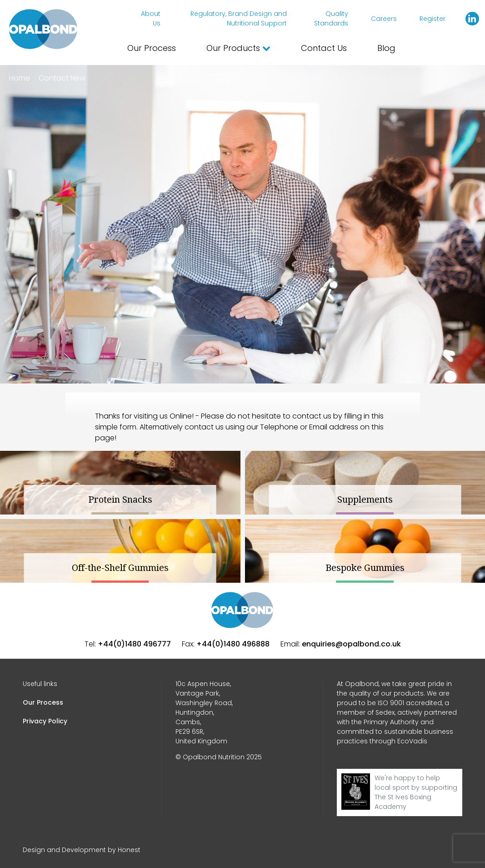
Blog (386, 48)
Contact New (62, 78)
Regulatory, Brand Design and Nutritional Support (239, 18)
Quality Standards (331, 18)
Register (432, 19)
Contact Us (324, 48)
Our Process (152, 48)
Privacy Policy (45, 721)
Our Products (238, 48)
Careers (384, 19)
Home (20, 78)
